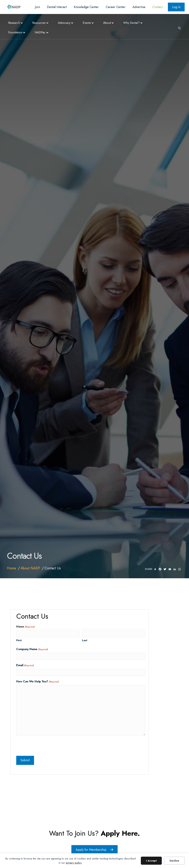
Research (14, 23)
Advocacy (64, 23)
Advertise (139, 7)
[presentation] (43, 745)
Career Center (116, 7)
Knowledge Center (86, 7)
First (19, 640)
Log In (176, 7)
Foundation (15, 32)
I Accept (151, 861)
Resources (39, 23)
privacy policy (74, 863)
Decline (174, 861)
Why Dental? (131, 23)
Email (25, 665)
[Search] (178, 28)
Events (87, 23)
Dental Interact (57, 7)
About (107, 23)
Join (37, 7)
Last (85, 640)
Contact (157, 7)
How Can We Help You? (37, 682)
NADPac (40, 32)
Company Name (32, 649)
